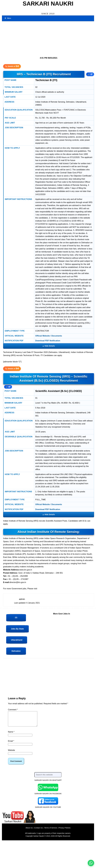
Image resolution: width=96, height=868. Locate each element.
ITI (16, 618)
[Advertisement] (47, 38)
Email (11, 744)
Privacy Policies (65, 831)
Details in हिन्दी (12, 66)
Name (11, 735)
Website (12, 753)
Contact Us (38, 831)
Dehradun (16, 651)
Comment (13, 710)
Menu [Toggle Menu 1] (8, 18)
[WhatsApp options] (91, 863)
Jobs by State (17, 629)
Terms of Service (51, 831)
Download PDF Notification (48, 341)
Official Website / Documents (49, 336)
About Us (29, 831)
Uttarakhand (17, 640)
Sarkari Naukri (48, 4)
